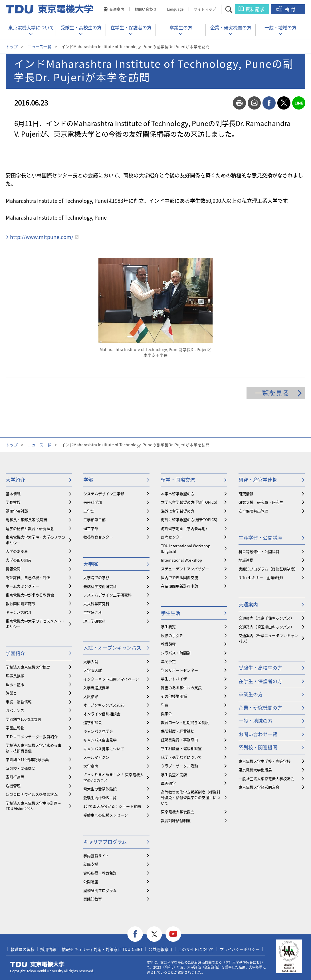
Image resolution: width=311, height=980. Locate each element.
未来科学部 (93, 502)
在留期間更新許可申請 (179, 586)
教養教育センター (98, 537)
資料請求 (255, 9)
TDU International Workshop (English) (186, 549)
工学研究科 (93, 612)
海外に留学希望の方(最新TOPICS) (189, 520)
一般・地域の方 (280, 27)
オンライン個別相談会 (102, 714)
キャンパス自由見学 (100, 740)
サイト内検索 (234, 9)
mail (254, 103)
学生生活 (171, 613)
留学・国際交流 (178, 480)
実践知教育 (93, 899)
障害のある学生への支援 (181, 688)
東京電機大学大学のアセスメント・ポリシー (35, 624)
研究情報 (246, 494)
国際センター (172, 537)
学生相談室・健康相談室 (181, 748)
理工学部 (91, 528)
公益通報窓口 (160, 949)
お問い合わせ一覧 (258, 734)
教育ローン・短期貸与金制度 (185, 722)
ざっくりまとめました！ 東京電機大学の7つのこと (113, 777)
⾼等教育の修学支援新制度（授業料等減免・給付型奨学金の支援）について (191, 797)
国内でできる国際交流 (179, 577)
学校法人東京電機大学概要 (28, 667)
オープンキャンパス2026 (104, 705)
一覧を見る (272, 393)
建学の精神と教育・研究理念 (30, 528)
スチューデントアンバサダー (185, 569)
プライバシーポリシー (240, 949)
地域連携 (246, 560)
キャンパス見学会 (98, 731)
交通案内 (117, 9)
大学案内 (91, 766)
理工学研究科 (94, 621)
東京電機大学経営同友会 (259, 787)
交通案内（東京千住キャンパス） (266, 618)
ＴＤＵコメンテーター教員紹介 (32, 737)
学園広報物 (15, 728)
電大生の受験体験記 (100, 789)
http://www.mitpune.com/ (42, 237)
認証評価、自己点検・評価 (28, 577)
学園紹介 (15, 653)
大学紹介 (15, 480)
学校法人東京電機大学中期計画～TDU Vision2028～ (34, 806)
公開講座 (91, 881)
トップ (12, 46)
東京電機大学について (31, 27)
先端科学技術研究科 (100, 586)
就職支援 (91, 864)
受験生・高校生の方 (81, 27)
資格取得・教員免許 (100, 873)
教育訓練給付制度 (176, 820)
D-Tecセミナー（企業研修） (262, 577)
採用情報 (48, 949)
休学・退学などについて (181, 757)
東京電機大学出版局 (255, 770)
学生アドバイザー (176, 679)
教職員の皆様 (23, 949)
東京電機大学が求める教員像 (30, 595)
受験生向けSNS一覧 (100, 798)
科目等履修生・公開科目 (259, 551)
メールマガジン (96, 757)
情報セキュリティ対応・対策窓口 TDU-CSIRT (102, 949)
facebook (269, 103)
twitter (284, 103)
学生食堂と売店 (174, 775)
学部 (88, 480)
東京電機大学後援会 (178, 812)
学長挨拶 (13, 502)
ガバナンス (15, 710)
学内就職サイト (96, 856)
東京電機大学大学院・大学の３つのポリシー (35, 540)
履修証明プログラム (100, 890)
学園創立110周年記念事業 (27, 759)
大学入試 (91, 662)
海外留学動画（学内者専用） (185, 528)
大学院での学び (96, 577)
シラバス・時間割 (176, 653)
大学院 (91, 564)
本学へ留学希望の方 (178, 494)
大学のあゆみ (17, 551)
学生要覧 (168, 626)
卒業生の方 (181, 27)
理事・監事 (15, 684)
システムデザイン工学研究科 (107, 595)
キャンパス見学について (104, 749)
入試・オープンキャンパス (112, 648)
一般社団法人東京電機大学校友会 (266, 778)
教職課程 (168, 644)
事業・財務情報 (19, 702)
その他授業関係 (174, 696)
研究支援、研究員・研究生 (261, 502)
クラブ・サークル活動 (179, 766)
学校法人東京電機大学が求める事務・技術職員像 (34, 748)
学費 (165, 705)
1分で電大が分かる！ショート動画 (112, 806)
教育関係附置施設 (21, 603)
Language (175, 9)
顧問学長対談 (17, 511)
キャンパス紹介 (19, 612)
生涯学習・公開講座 (260, 537)
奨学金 (166, 713)
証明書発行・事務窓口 (179, 740)
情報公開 (13, 569)
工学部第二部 (94, 520)
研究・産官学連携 (258, 480)
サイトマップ (205, 9)
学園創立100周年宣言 (24, 719)
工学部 (89, 511)
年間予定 (168, 661)
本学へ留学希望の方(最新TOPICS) (189, 502)
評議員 (11, 693)
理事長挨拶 (15, 676)
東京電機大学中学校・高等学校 (264, 761)
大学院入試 (93, 670)
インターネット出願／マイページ (111, 679)
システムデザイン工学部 (104, 494)
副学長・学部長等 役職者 (27, 520)
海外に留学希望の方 (178, 511)
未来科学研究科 (96, 604)
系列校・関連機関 (21, 768)
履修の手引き (172, 635)
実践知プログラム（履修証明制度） (268, 569)
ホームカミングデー (22, 586)
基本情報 (13, 494)
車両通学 (168, 783)
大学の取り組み (19, 560)
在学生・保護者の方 (131, 27)
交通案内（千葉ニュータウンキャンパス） (268, 638)
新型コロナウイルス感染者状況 (32, 794)
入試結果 (91, 696)
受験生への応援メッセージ (106, 815)
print (239, 103)
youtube (173, 934)
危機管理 (13, 786)
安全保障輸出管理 (253, 511)
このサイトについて (196, 949)
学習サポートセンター (179, 670)
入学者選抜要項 (96, 688)
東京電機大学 (37, 964)
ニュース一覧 (40, 46)
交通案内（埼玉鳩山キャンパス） (266, 627)
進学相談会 (93, 722)
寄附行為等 (15, 777)
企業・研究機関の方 (231, 27)
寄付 (291, 9)
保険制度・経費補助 (178, 731)
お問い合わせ (146, 9)
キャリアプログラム (105, 842)
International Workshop (181, 560)
